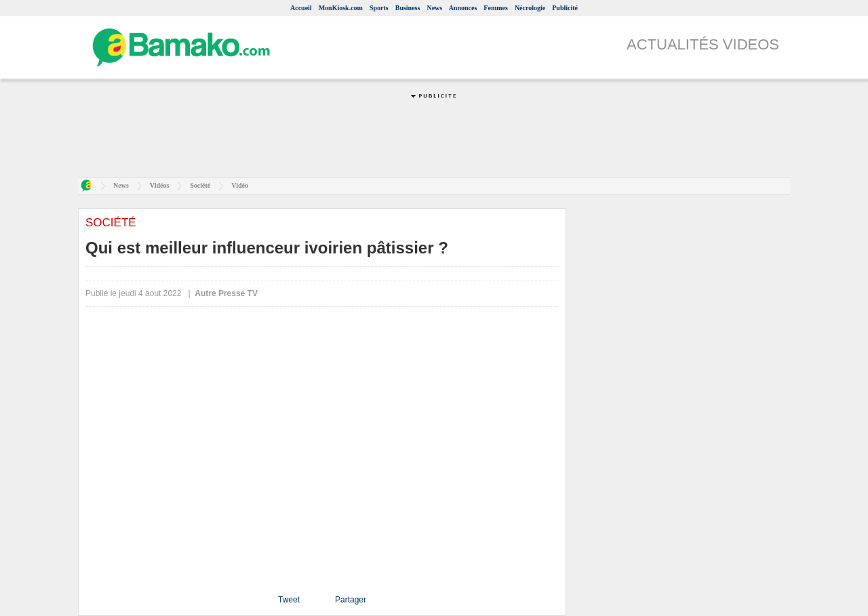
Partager (351, 600)
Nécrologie (530, 8)
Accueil (301, 8)
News (434, 8)
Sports (379, 8)
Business (408, 8)
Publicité (565, 8)
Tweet (289, 600)
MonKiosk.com (341, 8)
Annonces (463, 8)
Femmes (496, 8)
